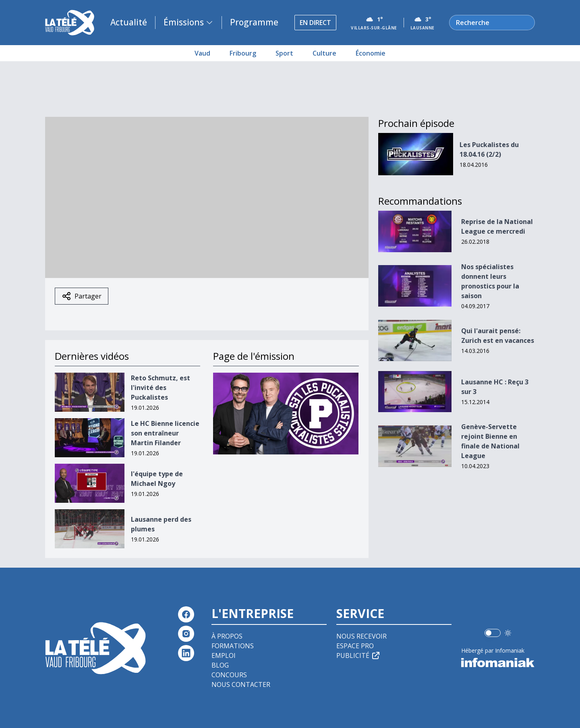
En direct (315, 23)
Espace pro (355, 646)
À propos (227, 636)
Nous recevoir (361, 636)
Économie (371, 53)
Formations (233, 646)
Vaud (202, 53)
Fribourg (243, 53)
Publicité (358, 655)
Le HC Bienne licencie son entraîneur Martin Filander (165, 433)
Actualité (129, 22)
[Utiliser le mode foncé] (508, 633)
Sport (284, 53)
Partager (82, 296)
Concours (229, 675)
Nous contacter (241, 684)
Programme (254, 22)
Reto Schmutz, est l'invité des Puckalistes (161, 388)
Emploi (224, 655)
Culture (324, 53)
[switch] (493, 633)
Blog (220, 665)
